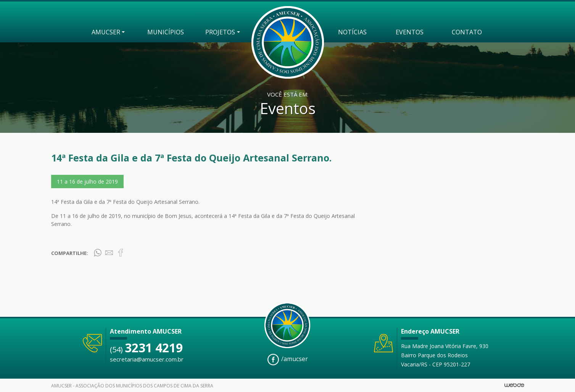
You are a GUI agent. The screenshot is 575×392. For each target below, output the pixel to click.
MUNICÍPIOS (166, 32)
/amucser (288, 360)
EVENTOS (410, 32)
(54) (146, 349)
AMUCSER (106, 32)
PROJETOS (220, 32)
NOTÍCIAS (352, 32)
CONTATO (467, 32)
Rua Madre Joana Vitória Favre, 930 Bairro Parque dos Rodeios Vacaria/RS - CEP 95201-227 (445, 355)
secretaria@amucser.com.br (147, 359)
